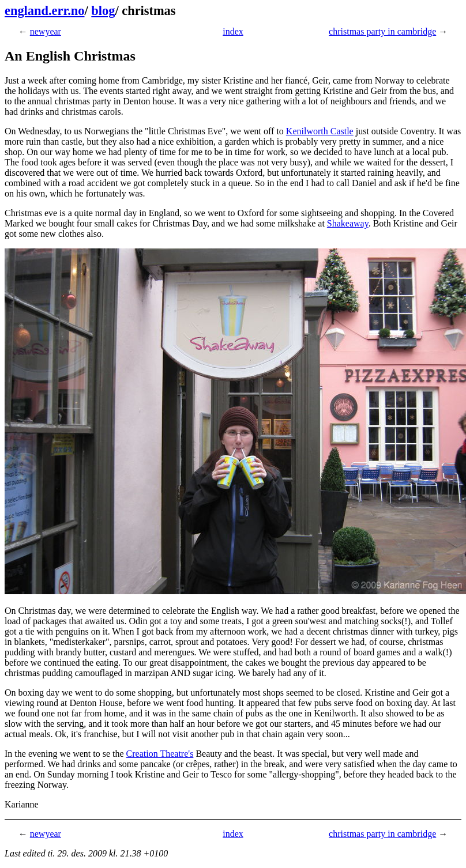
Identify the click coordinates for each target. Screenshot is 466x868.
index (233, 31)
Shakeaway (348, 223)
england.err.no (45, 11)
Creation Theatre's (160, 754)
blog (103, 11)
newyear (46, 31)
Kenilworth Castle (320, 131)
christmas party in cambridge (382, 31)
